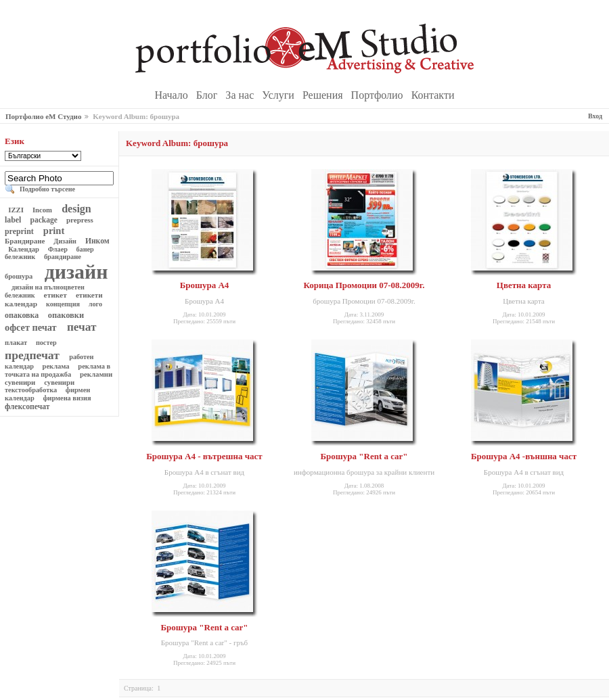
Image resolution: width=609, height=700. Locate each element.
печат (82, 327)
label (14, 220)
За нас (241, 95)
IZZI (16, 210)
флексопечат (28, 407)
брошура (20, 276)
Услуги (279, 95)
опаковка (23, 315)
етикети (89, 295)
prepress (80, 220)
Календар (24, 249)
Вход (595, 116)
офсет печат (32, 327)
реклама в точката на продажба (58, 370)
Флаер (58, 249)
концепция (63, 304)
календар (22, 304)
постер (46, 343)
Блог (208, 95)
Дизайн (65, 241)
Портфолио (379, 95)
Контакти (433, 95)
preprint (20, 231)
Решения (324, 95)
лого (95, 304)
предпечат (33, 355)
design (76, 209)
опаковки (66, 315)
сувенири (60, 382)
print (54, 231)
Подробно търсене (47, 189)
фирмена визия (67, 398)
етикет (55, 295)
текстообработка (32, 390)
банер (85, 249)
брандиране (62, 257)
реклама (56, 366)
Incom (42, 210)
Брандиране (26, 241)
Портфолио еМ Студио (43, 116)
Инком (97, 241)
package (44, 220)
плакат (17, 343)
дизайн (73, 272)
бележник (21, 257)
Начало (173, 95)
